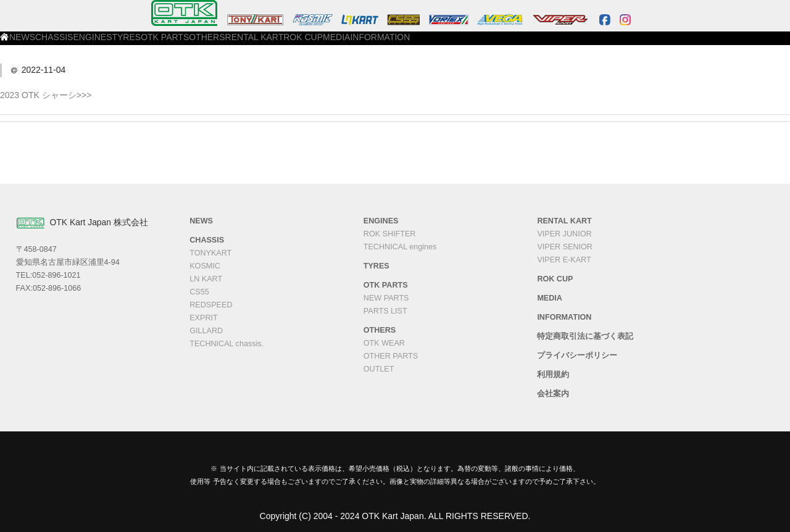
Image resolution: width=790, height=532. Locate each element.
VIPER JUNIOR (564, 234)
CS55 (199, 292)
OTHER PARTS (391, 356)
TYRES (267, 44)
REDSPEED (211, 305)
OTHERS (380, 44)
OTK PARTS (322, 44)
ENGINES (217, 44)
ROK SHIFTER (390, 234)
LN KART (206, 279)
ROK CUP (506, 44)
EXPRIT (204, 318)
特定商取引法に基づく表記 (585, 336)
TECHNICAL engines (400, 247)
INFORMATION (615, 44)
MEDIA (556, 44)
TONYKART (210, 253)
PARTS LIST (385, 311)
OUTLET (379, 369)
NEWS (114, 44)
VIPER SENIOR (565, 247)
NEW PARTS (386, 298)
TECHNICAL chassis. (227, 344)
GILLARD (206, 331)
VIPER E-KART (564, 260)
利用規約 (553, 375)
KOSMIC (205, 266)
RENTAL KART (442, 44)
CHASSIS (163, 44)
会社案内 (553, 394)
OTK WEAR (384, 343)
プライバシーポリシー (577, 355)
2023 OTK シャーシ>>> (46, 95)
